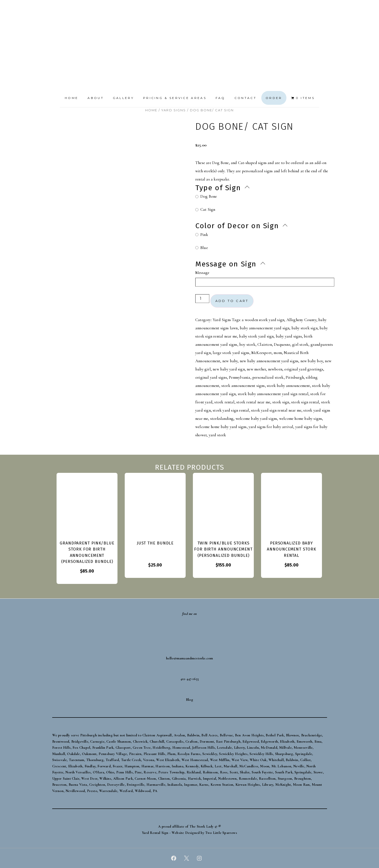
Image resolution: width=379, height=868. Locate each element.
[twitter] (187, 858)
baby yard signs (289, 336)
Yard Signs (174, 110)
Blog (189, 700)
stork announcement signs (243, 386)
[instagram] (199, 858)
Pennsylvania (240, 377)
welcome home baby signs (301, 419)
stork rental (224, 402)
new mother (256, 369)
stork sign (281, 402)
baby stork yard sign (256, 336)
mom (278, 353)
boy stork (247, 344)
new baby (230, 361)
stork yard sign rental (231, 410)
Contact (245, 98)
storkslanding (222, 419)
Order (274, 98)
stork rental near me (253, 402)
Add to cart (232, 301)
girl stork (300, 344)
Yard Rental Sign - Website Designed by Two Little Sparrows (189, 833)
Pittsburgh (295, 377)
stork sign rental (305, 402)
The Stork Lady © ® (205, 826)
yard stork (218, 435)
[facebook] (174, 858)
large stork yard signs (231, 353)
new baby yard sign (229, 369)
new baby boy (312, 361)
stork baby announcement (288, 386)
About (96, 98)
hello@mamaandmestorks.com (190, 658)
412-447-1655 (189, 679)
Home (72, 98)
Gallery (123, 98)
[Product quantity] (202, 299)
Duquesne (282, 344)
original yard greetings (304, 369)
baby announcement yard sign (265, 328)
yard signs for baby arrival (271, 427)
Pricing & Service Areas (175, 98)
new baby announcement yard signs (269, 361)
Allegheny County (301, 320)
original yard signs (211, 377)
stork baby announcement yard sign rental (273, 394)
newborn (275, 369)
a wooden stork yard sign (263, 320)
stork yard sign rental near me (276, 410)
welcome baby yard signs (256, 419)
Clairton (265, 344)
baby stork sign (305, 328)
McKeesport (262, 353)
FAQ (220, 98)
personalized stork (268, 377)
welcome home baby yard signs (221, 427)
